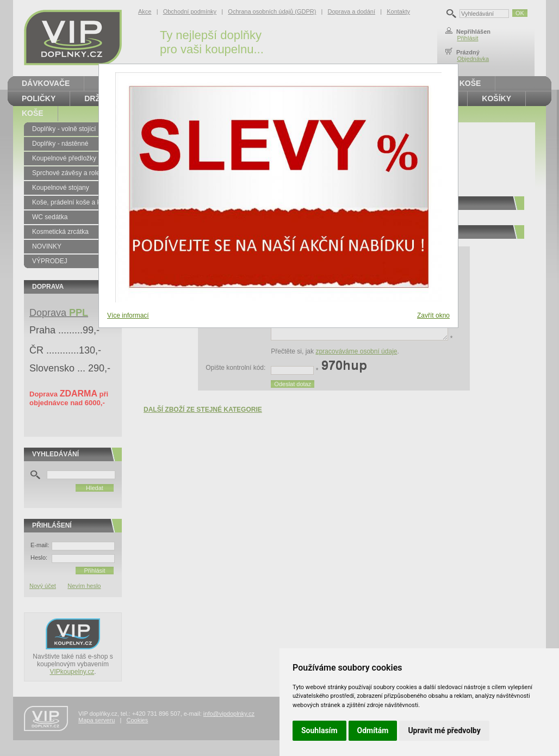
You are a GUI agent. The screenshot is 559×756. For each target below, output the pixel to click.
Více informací (128, 315)
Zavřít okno (433, 315)
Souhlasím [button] (319, 730)
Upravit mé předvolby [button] (444, 730)
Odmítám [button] (373, 730)
